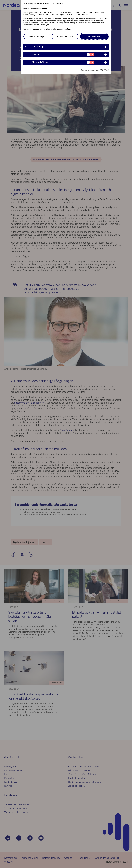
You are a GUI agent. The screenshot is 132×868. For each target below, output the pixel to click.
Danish (26, 8)
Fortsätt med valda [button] (65, 36)
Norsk (39, 8)
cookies (36, 29)
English (33, 8)
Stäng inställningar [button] (36, 36)
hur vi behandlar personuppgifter (57, 29)
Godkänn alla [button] (94, 36)
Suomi (44, 8)
